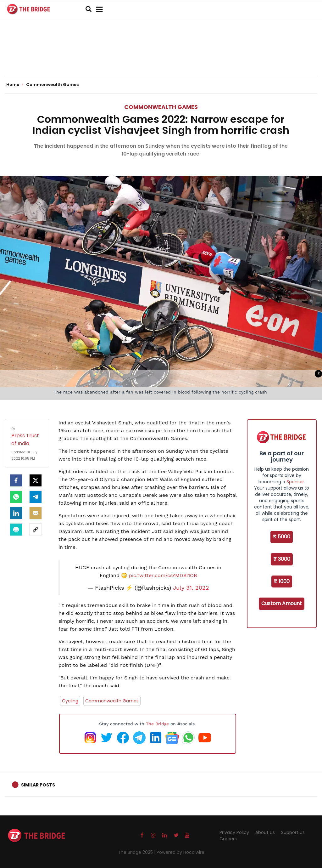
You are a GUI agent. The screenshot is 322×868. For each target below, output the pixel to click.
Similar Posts (38, 785)
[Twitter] (36, 480)
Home (15, 85)
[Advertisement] (161, 57)
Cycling (70, 701)
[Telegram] (36, 497)
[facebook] (16, 480)
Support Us (293, 832)
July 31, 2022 (191, 588)
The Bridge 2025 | (137, 852)
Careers (228, 839)
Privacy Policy (234, 832)
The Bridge (157, 724)
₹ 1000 (282, 581)
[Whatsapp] (16, 497)
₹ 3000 (282, 559)
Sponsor (295, 482)
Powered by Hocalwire (180, 852)
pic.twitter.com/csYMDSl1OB (163, 575)
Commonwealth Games (161, 107)
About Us (265, 832)
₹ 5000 (282, 537)
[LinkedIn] (16, 513)
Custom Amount (282, 603)
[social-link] (36, 530)
